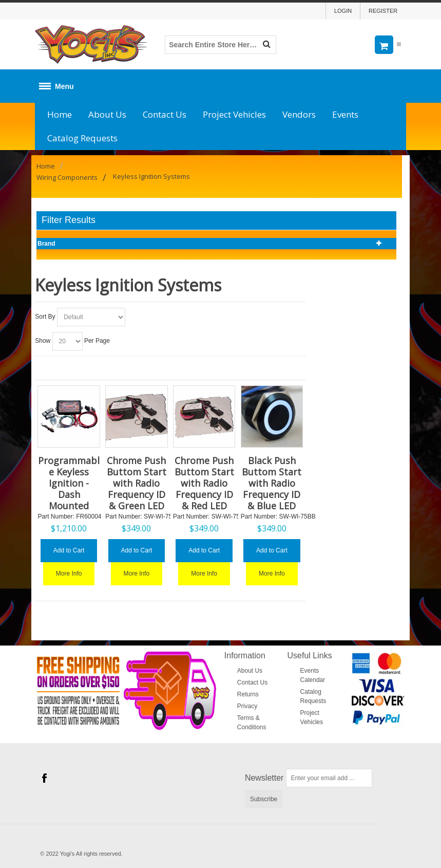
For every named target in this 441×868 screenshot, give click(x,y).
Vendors (299, 114)
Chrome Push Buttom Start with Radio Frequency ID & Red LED (204, 483)
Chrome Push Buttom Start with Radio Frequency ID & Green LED (137, 483)
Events (345, 114)
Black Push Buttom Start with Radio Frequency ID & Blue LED (272, 483)
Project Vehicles (234, 114)
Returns (248, 694)
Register (383, 11)
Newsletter (264, 778)
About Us (107, 114)
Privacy (247, 706)
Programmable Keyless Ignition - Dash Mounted (69, 483)
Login (343, 11)
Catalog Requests (82, 138)
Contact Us (165, 114)
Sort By (45, 317)
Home (60, 114)
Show (43, 341)
